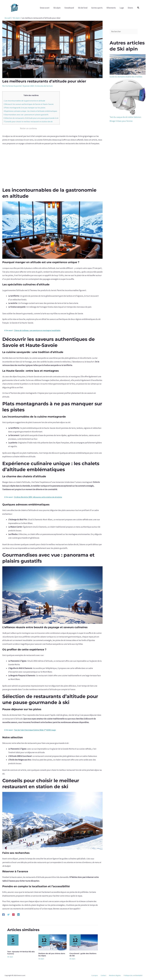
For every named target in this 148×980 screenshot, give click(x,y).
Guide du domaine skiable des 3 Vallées (126, 77)
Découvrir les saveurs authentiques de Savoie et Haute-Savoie (29, 104)
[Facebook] (3, 914)
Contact (107, 975)
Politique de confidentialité (134, 975)
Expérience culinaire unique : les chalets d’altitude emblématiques (30, 111)
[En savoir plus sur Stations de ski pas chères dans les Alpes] (52, 942)
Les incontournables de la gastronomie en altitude (24, 101)
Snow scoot (45, 8)
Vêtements (111, 8)
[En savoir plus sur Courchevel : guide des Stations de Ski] (84, 942)
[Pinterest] (13, 914)
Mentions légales (117, 975)
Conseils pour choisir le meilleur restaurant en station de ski (28, 121)
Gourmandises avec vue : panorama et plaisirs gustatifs (26, 115)
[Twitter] (8, 914)
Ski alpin (57, 8)
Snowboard (69, 8)
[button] (138, 8)
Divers (130, 8)
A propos (99, 975)
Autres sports (97, 8)
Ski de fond (83, 8)
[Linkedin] (18, 914)
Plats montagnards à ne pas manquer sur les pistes (24, 108)
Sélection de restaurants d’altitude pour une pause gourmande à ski (31, 118)
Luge (122, 8)
